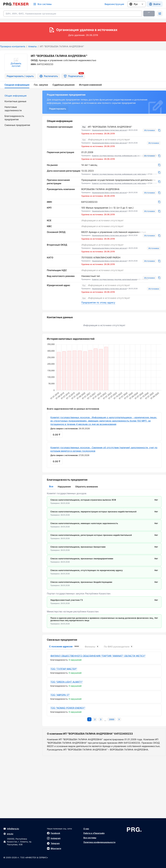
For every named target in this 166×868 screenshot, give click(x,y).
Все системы (90, 838)
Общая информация (16, 96)
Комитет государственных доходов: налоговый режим (114, 279)
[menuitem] (19, 96)
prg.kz (8, 834)
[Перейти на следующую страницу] (119, 719)
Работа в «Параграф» (94, 833)
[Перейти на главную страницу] (16, 4)
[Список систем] (42, 4)
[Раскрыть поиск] (160, 14)
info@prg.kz (11, 829)
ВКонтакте (54, 848)
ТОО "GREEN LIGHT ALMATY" (67, 682)
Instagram (54, 838)
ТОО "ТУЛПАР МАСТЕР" (64, 669)
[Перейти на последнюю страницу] (112, 719)
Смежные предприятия (17, 125)
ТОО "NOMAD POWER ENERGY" (68, 708)
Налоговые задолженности (13, 109)
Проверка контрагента (13, 46)
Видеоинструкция (114, 4)
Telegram (53, 843)
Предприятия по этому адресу (98, 302)
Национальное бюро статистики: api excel (109, 130)
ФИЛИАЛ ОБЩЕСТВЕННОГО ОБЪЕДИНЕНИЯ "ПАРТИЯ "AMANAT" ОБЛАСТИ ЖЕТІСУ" (98, 656)
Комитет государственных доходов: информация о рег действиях (119, 156)
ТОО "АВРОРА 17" (60, 695)
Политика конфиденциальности (99, 842)
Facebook (54, 833)
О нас (86, 829)
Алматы (32, 46)
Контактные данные (15, 101)
